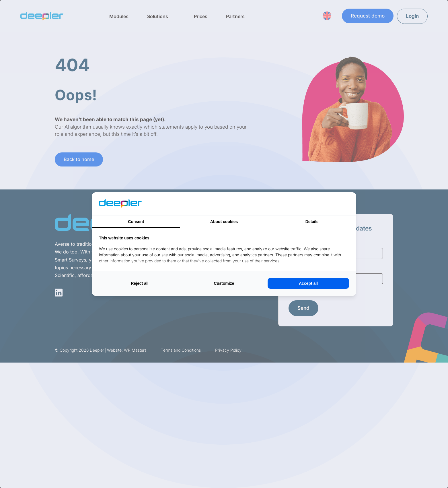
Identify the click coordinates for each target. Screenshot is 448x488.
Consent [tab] (136, 222)
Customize (224, 283)
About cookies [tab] (224, 222)
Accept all (308, 283)
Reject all (140, 283)
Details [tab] (312, 222)
